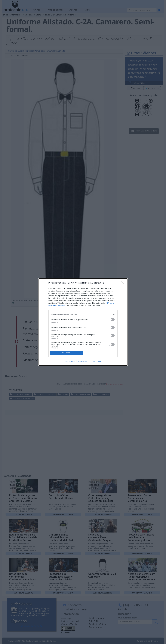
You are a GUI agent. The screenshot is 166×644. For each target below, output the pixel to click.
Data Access (83, 361)
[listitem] (83, 314)
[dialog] (83, 322)
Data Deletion (70, 361)
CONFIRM (66, 353)
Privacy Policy (96, 361)
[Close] (123, 283)
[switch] (112, 320)
